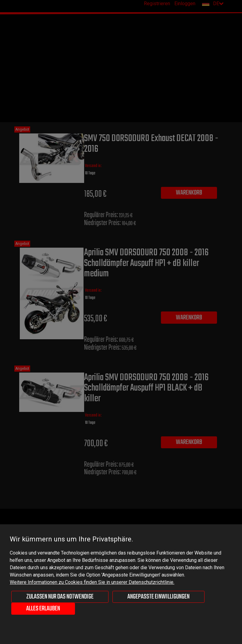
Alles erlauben (43, 609)
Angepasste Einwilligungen (158, 597)
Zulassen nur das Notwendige (60, 597)
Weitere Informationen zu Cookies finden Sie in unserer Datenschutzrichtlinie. (92, 582)
